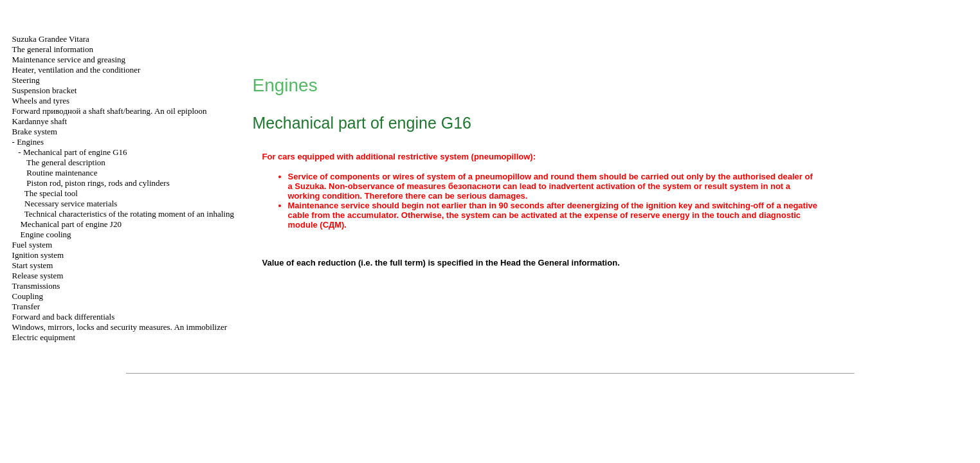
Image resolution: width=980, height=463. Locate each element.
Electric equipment (44, 337)
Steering (26, 80)
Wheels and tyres (41, 101)
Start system (33, 265)
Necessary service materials (71, 204)
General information (578, 263)
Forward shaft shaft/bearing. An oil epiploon (110, 111)
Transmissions (36, 286)
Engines (30, 142)
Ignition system (38, 255)
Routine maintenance (62, 173)
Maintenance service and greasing (69, 59)
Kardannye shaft (40, 121)
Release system (38, 276)
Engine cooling (46, 234)
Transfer (26, 306)
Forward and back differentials (64, 317)
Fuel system (32, 245)
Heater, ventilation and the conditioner (77, 70)
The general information (53, 49)
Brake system (35, 132)
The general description (66, 162)
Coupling (28, 296)
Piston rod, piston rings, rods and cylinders (98, 183)
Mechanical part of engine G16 (75, 152)
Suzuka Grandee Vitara (51, 39)
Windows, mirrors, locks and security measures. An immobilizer (120, 327)
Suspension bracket (45, 90)
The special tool (51, 193)
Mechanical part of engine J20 (71, 224)
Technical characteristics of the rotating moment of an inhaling (129, 214)
